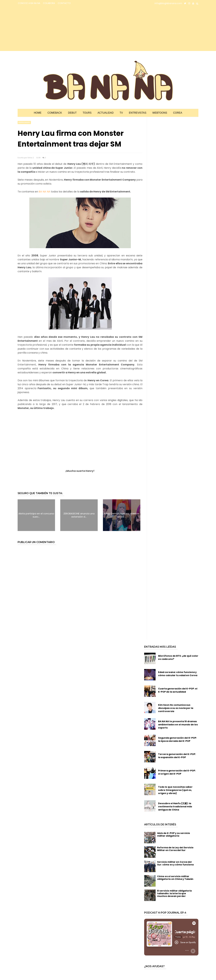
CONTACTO (64, 3)
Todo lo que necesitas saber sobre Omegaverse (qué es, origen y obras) (175, 790)
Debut (72, 113)
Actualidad (106, 113)
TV (121, 113)
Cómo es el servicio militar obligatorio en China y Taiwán (175, 878)
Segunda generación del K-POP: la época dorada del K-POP (177, 739)
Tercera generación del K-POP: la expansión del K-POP (177, 756)
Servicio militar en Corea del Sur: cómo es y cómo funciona (175, 863)
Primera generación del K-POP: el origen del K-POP (177, 772)
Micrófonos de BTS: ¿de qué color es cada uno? (178, 657)
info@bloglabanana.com (168, 3)
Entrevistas (138, 113)
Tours (87, 113)
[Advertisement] (45, 29)
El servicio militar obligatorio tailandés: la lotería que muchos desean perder (175, 893)
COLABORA (49, 3)
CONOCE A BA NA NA (29, 3)
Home (38, 113)
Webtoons (160, 113)
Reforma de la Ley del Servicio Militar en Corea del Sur (175, 849)
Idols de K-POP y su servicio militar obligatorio (174, 834)
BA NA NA (44, 192)
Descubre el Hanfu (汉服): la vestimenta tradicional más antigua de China (175, 807)
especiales (24, 122)
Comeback (55, 113)
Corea (178, 113)
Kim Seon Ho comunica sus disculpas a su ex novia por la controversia (176, 708)
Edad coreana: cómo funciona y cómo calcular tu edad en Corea (178, 674)
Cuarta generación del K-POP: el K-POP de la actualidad (178, 690)
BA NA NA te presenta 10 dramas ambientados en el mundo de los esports (178, 725)
